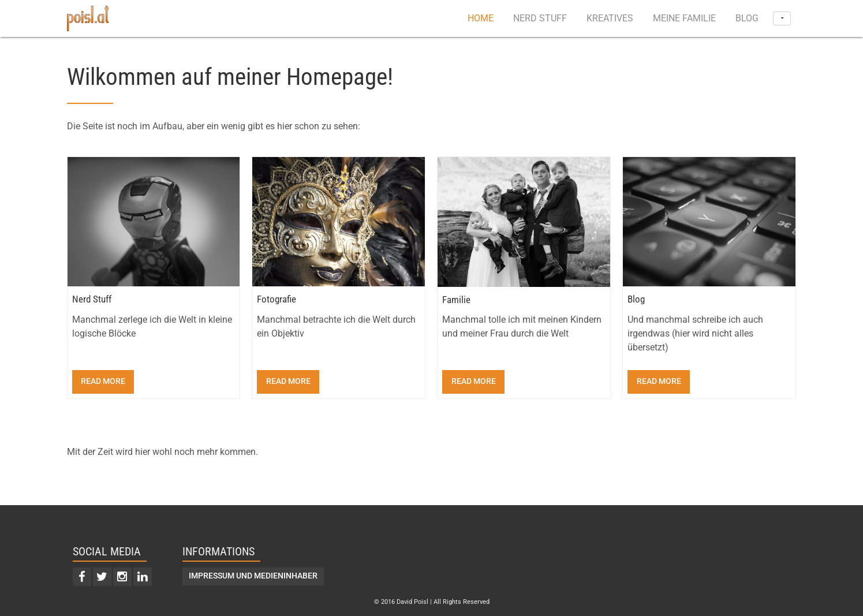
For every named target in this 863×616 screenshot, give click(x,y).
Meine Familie (684, 18)
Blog (747, 18)
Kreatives (610, 18)
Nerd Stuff (540, 18)
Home (481, 18)
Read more (103, 381)
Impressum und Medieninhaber (253, 576)
